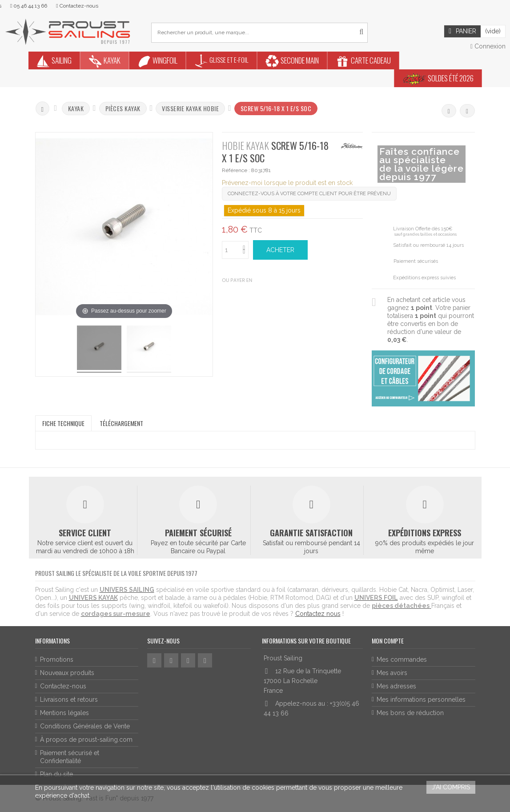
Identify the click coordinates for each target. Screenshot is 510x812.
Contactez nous (318, 614)
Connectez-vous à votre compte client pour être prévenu (309, 194)
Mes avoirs (392, 673)
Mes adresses (396, 686)
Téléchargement (121, 423)
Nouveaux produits (67, 673)
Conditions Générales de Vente (85, 726)
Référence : (236, 170)
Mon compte (388, 641)
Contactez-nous (63, 686)
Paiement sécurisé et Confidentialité (70, 757)
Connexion (488, 46)
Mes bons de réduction (410, 713)
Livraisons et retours (69, 699)
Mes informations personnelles (421, 699)
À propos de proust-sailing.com (86, 740)
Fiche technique (63, 423)
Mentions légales (64, 713)
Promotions (57, 659)
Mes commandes (402, 659)
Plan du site (56, 774)
